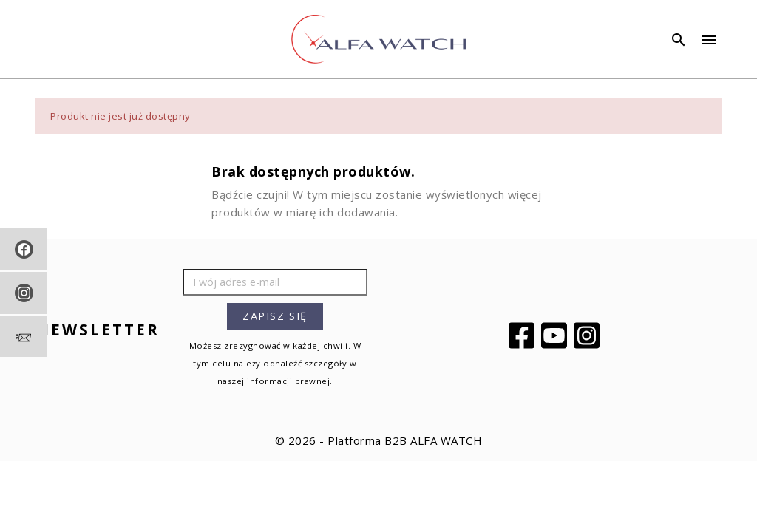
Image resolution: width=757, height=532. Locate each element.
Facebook (523, 335)
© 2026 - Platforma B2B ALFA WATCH (379, 440)
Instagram (588, 335)
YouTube (556, 335)
